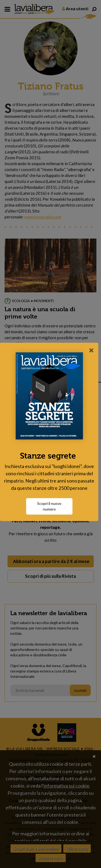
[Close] (91, 346)
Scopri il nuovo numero (51, 510)
